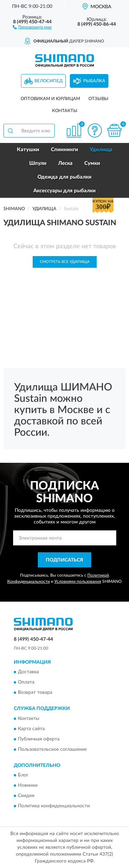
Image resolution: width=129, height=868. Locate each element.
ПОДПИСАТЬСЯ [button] (64, 560)
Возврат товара (35, 693)
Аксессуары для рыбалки (64, 191)
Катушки (28, 150)
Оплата (26, 683)
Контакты (65, 111)
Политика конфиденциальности (54, 806)
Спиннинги (64, 150)
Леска (65, 163)
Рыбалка (94, 81)
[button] (32, 27)
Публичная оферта (39, 739)
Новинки (28, 785)
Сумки (92, 163)
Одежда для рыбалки (64, 177)
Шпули (38, 163)
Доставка (28, 672)
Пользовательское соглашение (52, 749)
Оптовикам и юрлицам (50, 99)
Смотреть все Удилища (65, 262)
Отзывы (98, 99)
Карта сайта (31, 729)
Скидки (26, 796)
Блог (23, 775)
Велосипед (49, 81)
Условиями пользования (78, 581)
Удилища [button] (101, 150)
